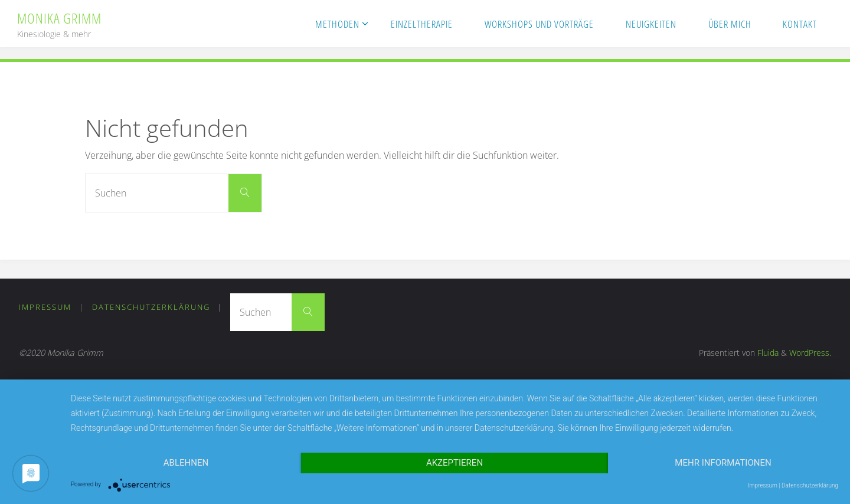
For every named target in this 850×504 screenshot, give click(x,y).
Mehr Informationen (723, 463)
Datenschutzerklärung (151, 307)
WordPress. (810, 353)
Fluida (767, 353)
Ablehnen (186, 463)
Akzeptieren (455, 463)
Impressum (45, 307)
